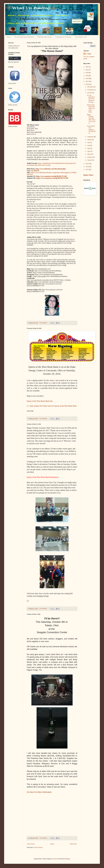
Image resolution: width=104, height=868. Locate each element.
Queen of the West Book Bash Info (40, 401)
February (90, 157)
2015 (87, 164)
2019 (87, 76)
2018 (87, 79)
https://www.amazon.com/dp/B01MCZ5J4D (52, 176)
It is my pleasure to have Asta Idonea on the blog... (91, 99)
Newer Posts (31, 844)
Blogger (68, 859)
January (90, 160)
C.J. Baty (88, 54)
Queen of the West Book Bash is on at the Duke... (91, 108)
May (89, 148)
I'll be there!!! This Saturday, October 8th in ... (91, 130)
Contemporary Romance (63, 37)
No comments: (44, 323)
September (91, 137)
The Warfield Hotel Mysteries (24, 37)
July (89, 143)
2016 (87, 84)
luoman (55, 859)
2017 (87, 81)
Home (9, 37)
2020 (87, 73)
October (90, 93)
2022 (87, 67)
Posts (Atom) (39, 847)
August (90, 140)
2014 (87, 167)
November (91, 90)
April (89, 151)
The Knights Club (81, 37)
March (89, 154)
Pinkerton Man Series (45, 37)
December (90, 87)
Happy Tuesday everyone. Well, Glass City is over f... (91, 119)
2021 (87, 70)
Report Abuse (88, 175)
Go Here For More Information (39, 792)
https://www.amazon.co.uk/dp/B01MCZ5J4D (52, 178)
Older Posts (73, 844)
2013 (87, 170)
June (89, 145)
